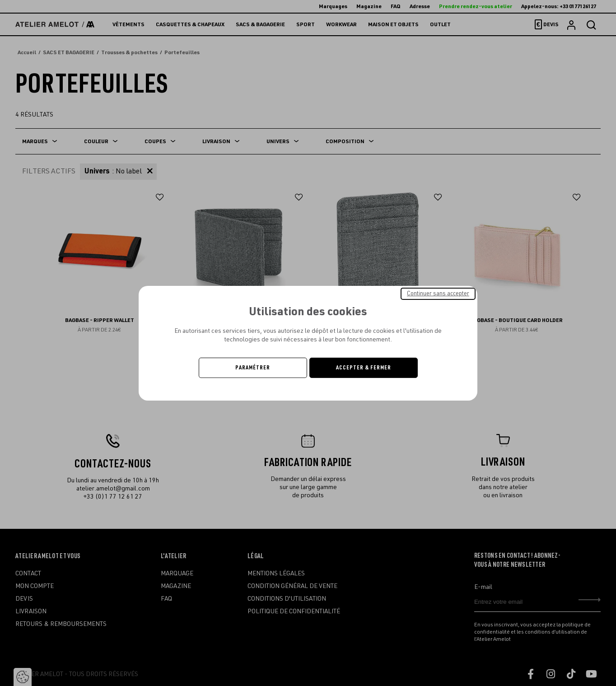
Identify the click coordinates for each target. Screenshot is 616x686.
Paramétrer (253, 368)
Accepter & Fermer (364, 368)
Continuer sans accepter (438, 293)
